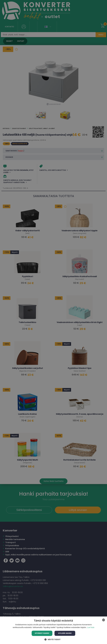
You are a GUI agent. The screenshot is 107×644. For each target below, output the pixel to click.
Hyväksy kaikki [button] (42, 633)
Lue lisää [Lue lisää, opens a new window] (91, 627)
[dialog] (53, 322)
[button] (53, 639)
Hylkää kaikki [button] (65, 633)
